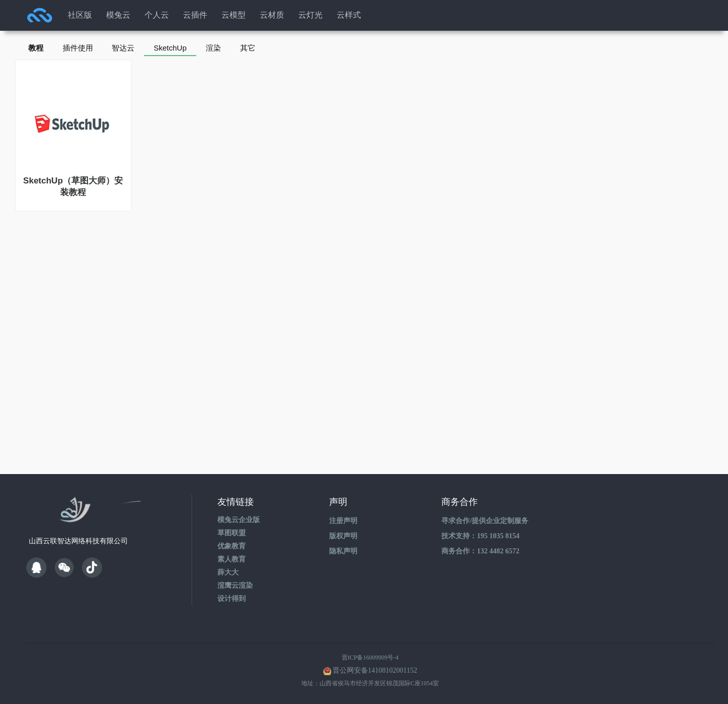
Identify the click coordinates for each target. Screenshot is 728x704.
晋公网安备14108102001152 (375, 670)
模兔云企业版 (239, 520)
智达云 (126, 48)
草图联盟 (232, 533)
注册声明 (343, 521)
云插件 (195, 15)
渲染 (218, 48)
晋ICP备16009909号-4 (370, 658)
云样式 (349, 15)
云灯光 (310, 15)
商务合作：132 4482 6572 (480, 551)
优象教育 (232, 546)
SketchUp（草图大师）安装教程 (73, 186)
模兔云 (118, 15)
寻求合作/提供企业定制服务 (485, 521)
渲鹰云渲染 (235, 585)
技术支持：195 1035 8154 (480, 536)
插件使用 (79, 48)
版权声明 (343, 536)
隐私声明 (343, 551)
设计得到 (232, 599)
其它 (254, 48)
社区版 (80, 15)
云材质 (272, 15)
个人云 (157, 15)
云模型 (234, 15)
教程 (36, 48)
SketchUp (174, 48)
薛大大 (228, 572)
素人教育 (232, 559)
